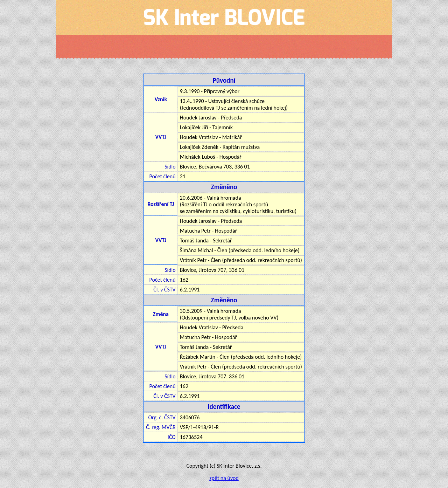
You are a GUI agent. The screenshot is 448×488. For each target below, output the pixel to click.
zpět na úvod (224, 478)
